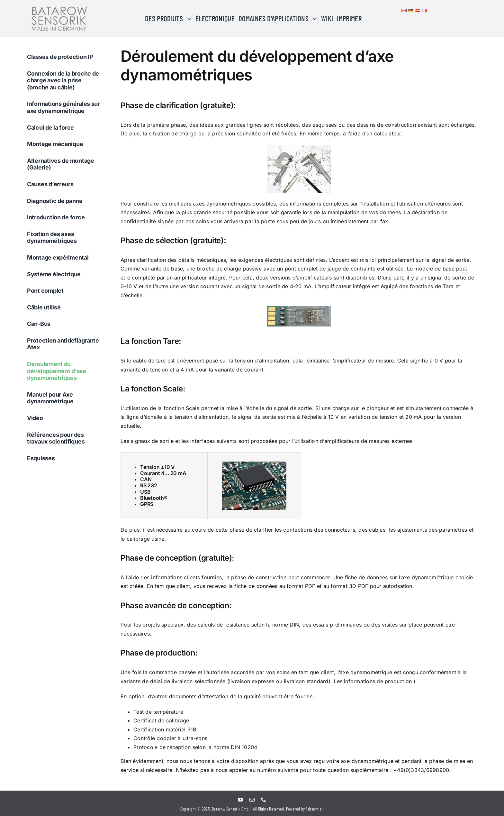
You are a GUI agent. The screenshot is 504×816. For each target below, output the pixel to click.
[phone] (264, 800)
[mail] (252, 800)
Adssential (314, 809)
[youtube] (240, 800)
